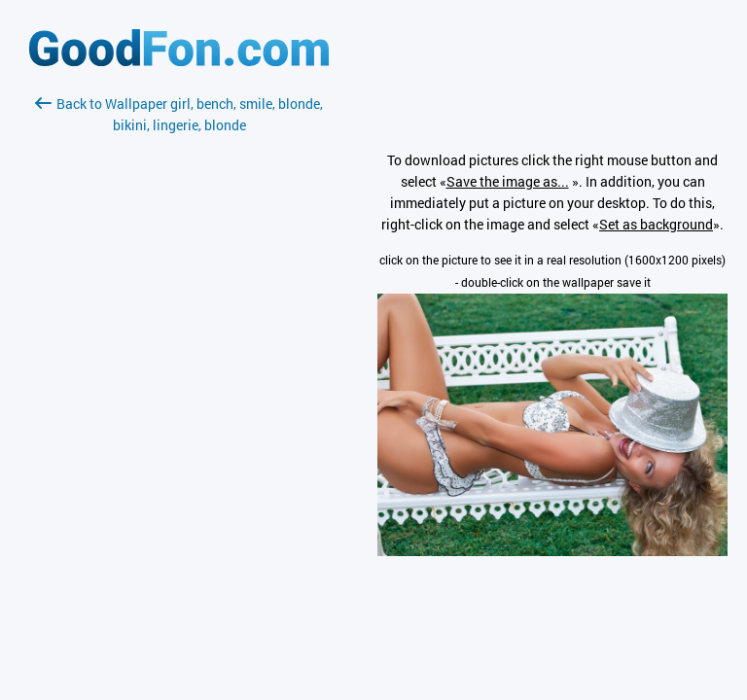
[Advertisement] (179, 367)
